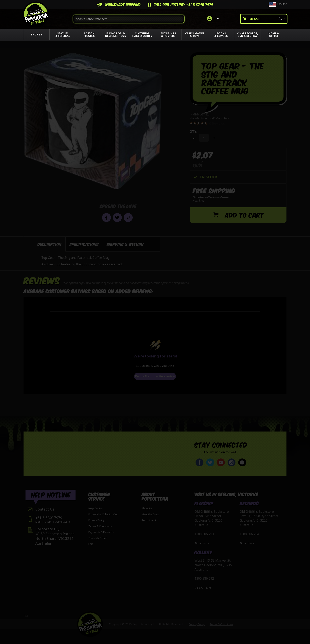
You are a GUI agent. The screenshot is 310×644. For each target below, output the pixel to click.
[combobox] (129, 19)
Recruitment (149, 520)
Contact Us (45, 509)
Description (50, 244)
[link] (212, 19)
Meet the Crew (150, 514)
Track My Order (98, 538)
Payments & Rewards (101, 532)
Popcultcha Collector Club (103, 514)
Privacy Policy (96, 520)
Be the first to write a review (155, 376)
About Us (147, 508)
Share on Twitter (117, 218)
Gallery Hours (203, 588)
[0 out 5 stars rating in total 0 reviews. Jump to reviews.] (207, 123)
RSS (26, 616)
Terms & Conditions (100, 526)
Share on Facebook (106, 218)
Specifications (84, 244)
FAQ (91, 544)
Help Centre (95, 508)
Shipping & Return (125, 244)
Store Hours (202, 543)
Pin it (128, 218)
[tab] (45, 244)
